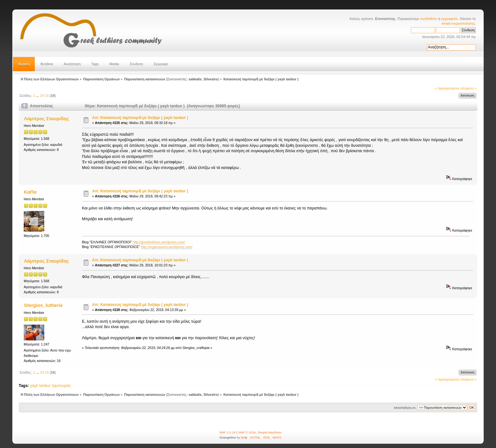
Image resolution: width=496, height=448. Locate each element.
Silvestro (211, 79)
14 (42, 96)
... (38, 96)
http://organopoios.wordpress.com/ (167, 247)
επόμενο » (468, 88)
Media (114, 64)
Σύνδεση (136, 64)
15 (47, 96)
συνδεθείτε (428, 19)
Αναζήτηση (72, 64)
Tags (95, 64)
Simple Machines (270, 432)
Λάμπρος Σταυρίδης (46, 118)
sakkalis (195, 79)
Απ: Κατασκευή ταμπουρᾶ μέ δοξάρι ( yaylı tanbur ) (140, 118)
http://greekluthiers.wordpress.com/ (159, 242)
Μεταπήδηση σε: (405, 408)
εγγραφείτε (449, 19)
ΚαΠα (30, 192)
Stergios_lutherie (43, 305)
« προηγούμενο (447, 88)
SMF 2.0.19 (227, 432)
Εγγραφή (161, 64)
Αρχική (24, 64)
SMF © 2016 (247, 432)
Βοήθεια (47, 64)
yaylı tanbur (40, 386)
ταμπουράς (61, 386)
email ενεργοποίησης (458, 23)
